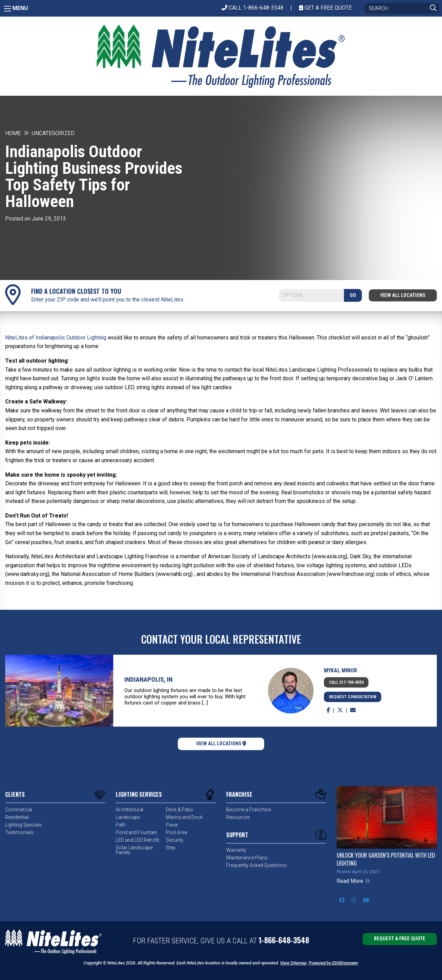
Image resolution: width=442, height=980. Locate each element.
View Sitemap (293, 963)
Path (121, 825)
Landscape (128, 817)
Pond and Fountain (136, 832)
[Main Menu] (8, 9)
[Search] (402, 8)
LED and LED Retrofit (137, 840)
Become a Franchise (249, 810)
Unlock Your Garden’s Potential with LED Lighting (386, 859)
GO (353, 295)
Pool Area (176, 832)
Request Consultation (353, 697)
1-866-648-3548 (284, 940)
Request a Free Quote (400, 939)
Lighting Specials (23, 825)
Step (171, 848)
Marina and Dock (184, 817)
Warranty (236, 850)
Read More (353, 881)
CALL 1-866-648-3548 (253, 8)
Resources (238, 817)
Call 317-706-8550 (346, 682)
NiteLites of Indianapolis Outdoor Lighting (56, 338)
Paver (172, 825)
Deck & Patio (179, 810)
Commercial (19, 810)
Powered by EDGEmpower (333, 963)
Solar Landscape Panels (134, 850)
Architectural (129, 810)
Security (175, 840)
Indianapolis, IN (148, 679)
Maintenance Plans (247, 858)
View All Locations (403, 295)
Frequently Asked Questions (256, 865)
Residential (17, 817)
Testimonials (19, 832)
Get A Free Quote (325, 8)
